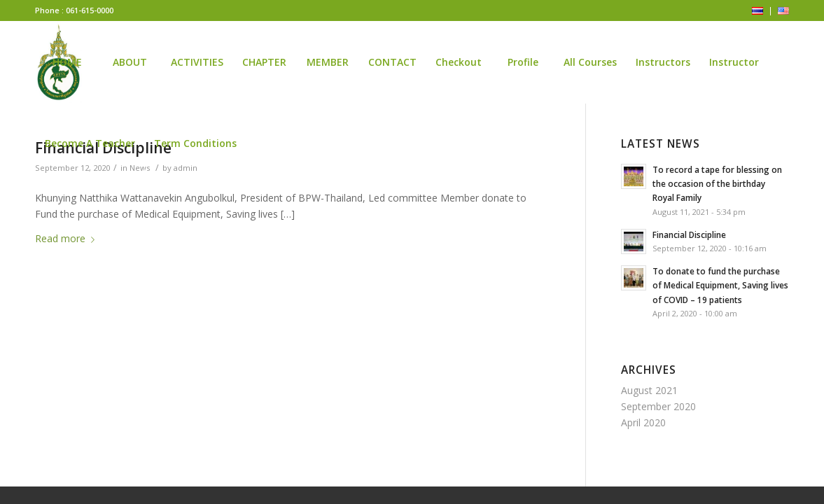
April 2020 (643, 422)
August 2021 (649, 390)
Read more (68, 238)
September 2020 (658, 406)
